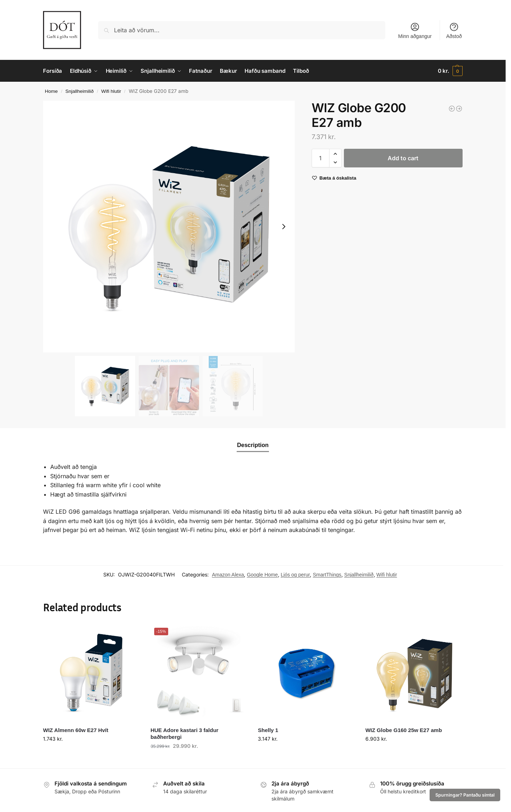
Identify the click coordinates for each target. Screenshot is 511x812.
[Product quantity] (321, 158)
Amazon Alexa (228, 575)
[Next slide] (284, 227)
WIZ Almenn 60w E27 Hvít (76, 730)
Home (51, 91)
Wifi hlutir (111, 91)
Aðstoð (454, 30)
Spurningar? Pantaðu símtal (465, 795)
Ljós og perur (295, 575)
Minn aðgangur (415, 30)
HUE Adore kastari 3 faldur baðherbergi (185, 734)
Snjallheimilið (79, 91)
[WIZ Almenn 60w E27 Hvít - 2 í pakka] (452, 109)
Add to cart (403, 158)
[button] (450, 71)
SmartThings (327, 575)
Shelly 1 (268, 730)
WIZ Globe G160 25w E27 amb (404, 730)
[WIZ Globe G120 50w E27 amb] (459, 109)
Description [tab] (253, 445)
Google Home (262, 575)
